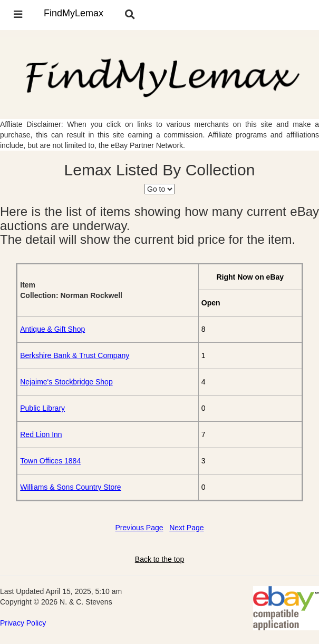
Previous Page (139, 528)
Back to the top (159, 559)
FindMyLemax (74, 13)
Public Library (42, 408)
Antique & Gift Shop (52, 329)
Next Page (186, 528)
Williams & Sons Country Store (70, 487)
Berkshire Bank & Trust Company (75, 355)
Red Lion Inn (41, 434)
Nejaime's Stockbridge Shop (66, 382)
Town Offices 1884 (50, 461)
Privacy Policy (23, 623)
